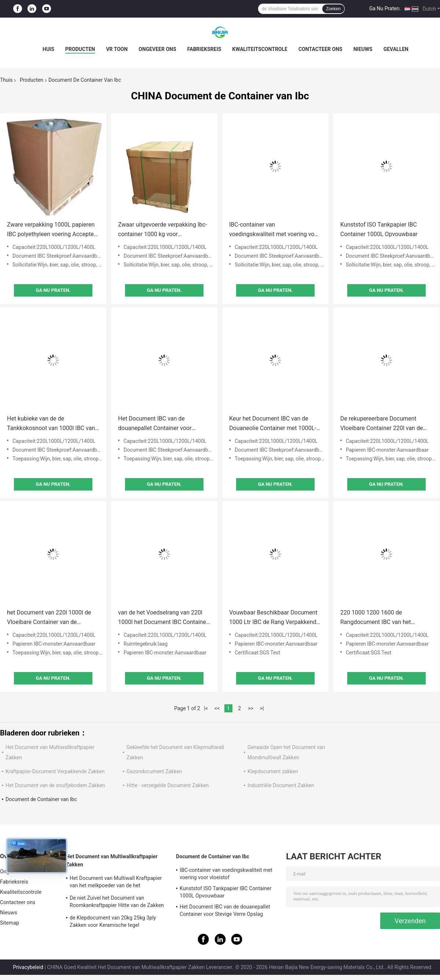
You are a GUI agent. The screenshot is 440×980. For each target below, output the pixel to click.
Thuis (6, 80)
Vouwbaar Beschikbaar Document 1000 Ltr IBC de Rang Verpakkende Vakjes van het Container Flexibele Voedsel (274, 618)
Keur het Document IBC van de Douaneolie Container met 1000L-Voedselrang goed (273, 424)
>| (262, 708)
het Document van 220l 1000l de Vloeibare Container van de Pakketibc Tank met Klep (49, 618)
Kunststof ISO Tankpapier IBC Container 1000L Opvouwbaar (379, 229)
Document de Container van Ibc (41, 799)
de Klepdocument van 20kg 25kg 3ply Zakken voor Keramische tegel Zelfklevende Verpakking (113, 922)
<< (217, 708)
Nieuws (363, 49)
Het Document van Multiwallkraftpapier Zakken (112, 860)
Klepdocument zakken (273, 771)
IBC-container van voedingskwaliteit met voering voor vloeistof (274, 230)
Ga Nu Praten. (385, 8)
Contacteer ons (320, 49)
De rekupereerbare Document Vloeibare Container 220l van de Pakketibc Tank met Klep (382, 424)
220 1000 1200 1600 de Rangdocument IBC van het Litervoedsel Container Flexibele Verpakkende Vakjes (382, 618)
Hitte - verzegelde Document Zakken (168, 785)
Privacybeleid (28, 967)
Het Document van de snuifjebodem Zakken (55, 785)
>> (251, 708)
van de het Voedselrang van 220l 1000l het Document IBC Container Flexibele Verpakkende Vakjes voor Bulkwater (163, 618)
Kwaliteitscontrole (260, 49)
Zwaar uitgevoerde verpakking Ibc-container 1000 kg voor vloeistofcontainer (163, 230)
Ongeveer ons (157, 49)
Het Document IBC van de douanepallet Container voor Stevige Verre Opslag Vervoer (156, 424)
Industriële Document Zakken (281, 785)
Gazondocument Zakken (154, 771)
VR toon (117, 49)
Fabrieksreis (204, 49)
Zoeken (333, 9)
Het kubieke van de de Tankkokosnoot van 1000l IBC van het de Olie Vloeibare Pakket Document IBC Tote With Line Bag (51, 424)
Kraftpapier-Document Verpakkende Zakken (55, 771)
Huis (48, 49)
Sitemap (10, 923)
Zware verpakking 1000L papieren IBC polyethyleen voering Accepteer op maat (53, 230)
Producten (80, 49)
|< (206, 708)
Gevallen (396, 49)
